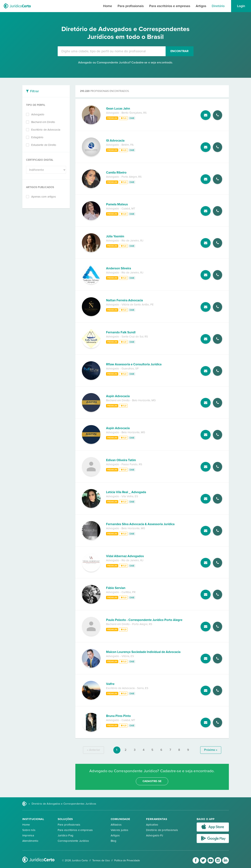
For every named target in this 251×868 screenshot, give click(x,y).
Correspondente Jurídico (73, 841)
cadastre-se (152, 781)
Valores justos (120, 830)
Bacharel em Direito (43, 122)
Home (108, 6)
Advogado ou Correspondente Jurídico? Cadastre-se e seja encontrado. (126, 63)
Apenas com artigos (44, 197)
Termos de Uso (101, 860)
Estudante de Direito (44, 145)
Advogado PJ (155, 835)
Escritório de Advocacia (46, 130)
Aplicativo (152, 825)
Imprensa (28, 835)
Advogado (38, 114)
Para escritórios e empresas (170, 6)
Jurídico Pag (66, 835)
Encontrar (180, 51)
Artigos (201, 6)
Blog (114, 841)
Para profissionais (131, 6)
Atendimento (30, 841)
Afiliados (116, 825)
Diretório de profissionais (162, 830)
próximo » (211, 750)
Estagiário (37, 137)
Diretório (218, 6)
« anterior (93, 750)
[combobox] (112, 51)
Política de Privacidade (127, 860)
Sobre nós (29, 830)
